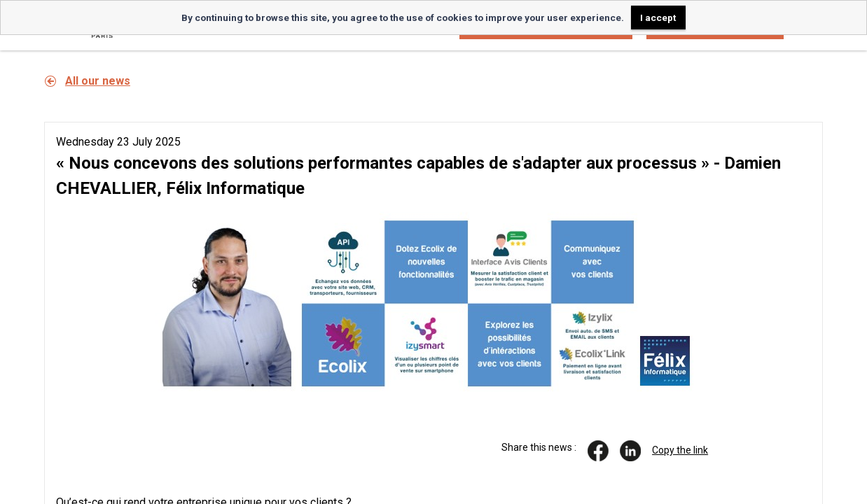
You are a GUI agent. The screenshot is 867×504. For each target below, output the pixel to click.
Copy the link (680, 450)
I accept (658, 17)
